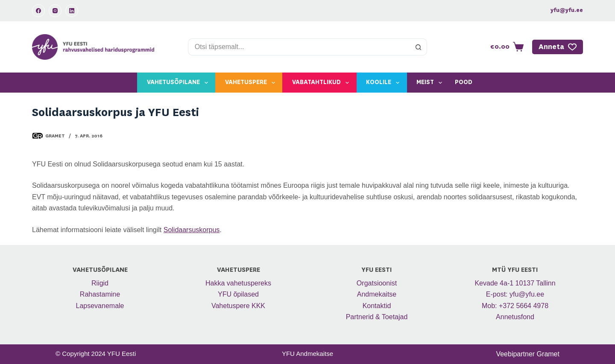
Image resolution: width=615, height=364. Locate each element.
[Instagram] (55, 11)
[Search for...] (299, 47)
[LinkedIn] (72, 11)
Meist (431, 83)
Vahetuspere (252, 83)
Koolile (384, 83)
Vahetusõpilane (179, 83)
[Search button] (419, 47)
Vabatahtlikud (322, 83)
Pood (464, 82)
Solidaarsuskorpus (192, 230)
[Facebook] (38, 11)
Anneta (558, 47)
